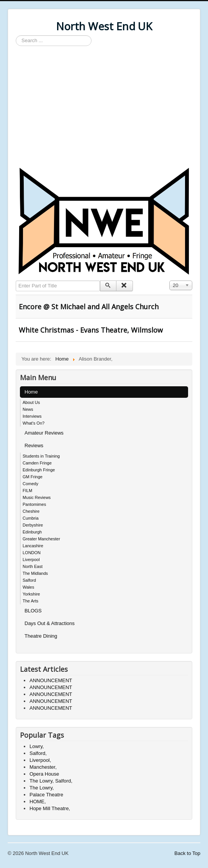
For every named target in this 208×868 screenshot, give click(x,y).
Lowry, (37, 746)
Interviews (32, 416)
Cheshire (31, 511)
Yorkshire (31, 594)
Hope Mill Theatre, (50, 808)
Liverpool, (40, 760)
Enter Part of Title (16, 281)
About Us (31, 402)
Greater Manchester (41, 539)
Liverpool (31, 560)
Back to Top (187, 853)
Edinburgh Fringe (39, 470)
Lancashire (33, 546)
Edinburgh (32, 532)
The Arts (30, 601)
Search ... (16, 35)
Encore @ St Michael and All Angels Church (89, 307)
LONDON (32, 553)
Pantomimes (34, 504)
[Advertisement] (104, 107)
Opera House (44, 774)
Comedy (30, 484)
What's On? (34, 423)
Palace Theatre (46, 795)
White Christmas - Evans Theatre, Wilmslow (91, 330)
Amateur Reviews (44, 433)
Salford (29, 580)
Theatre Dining (41, 636)
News (28, 409)
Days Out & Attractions (50, 623)
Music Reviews (37, 497)
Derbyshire (33, 525)
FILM (27, 491)
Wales (28, 587)
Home (31, 392)
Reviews (34, 445)
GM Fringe (33, 477)
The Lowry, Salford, (51, 781)
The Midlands (35, 573)
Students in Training (41, 456)
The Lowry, (42, 788)
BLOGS (33, 611)
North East (33, 566)
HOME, (38, 802)
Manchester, (43, 767)
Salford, (38, 753)
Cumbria (31, 518)
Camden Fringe (37, 463)
